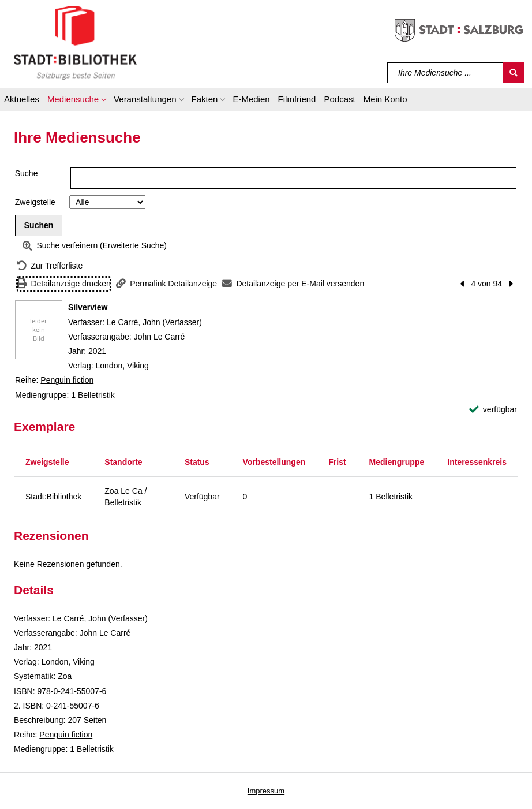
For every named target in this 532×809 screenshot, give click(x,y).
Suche (27, 173)
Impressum (266, 791)
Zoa (65, 676)
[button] (76, 101)
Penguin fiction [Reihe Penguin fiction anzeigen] (67, 380)
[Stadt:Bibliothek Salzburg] (75, 42)
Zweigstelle (35, 202)
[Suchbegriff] (446, 73)
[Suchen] (514, 73)
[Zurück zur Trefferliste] (50, 266)
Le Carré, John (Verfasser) (154, 322)
